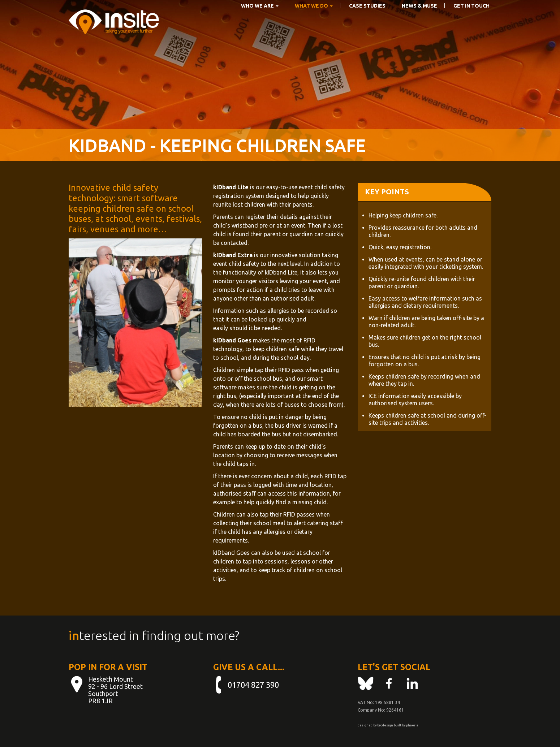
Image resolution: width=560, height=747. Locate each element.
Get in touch (471, 17)
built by (400, 725)
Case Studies (367, 17)
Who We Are (260, 17)
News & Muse (419, 17)
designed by (367, 725)
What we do (314, 17)
